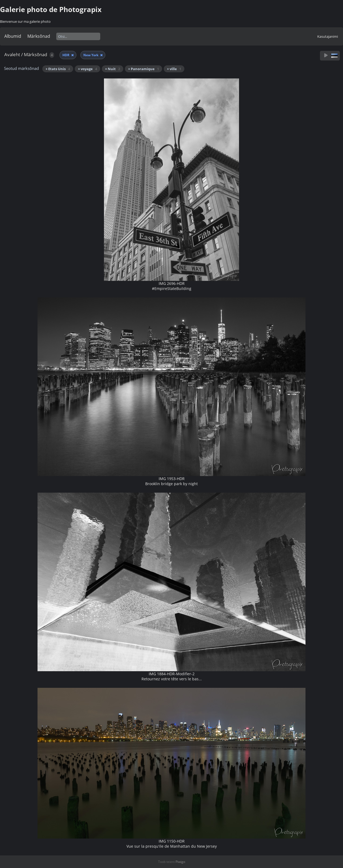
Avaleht (12, 54)
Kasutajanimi (328, 36)
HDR (66, 55)
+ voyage (87, 69)
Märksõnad (39, 36)
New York (91, 55)
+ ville (174, 69)
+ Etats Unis (58, 69)
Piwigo (180, 862)
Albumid (13, 36)
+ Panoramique (143, 69)
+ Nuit (113, 69)
